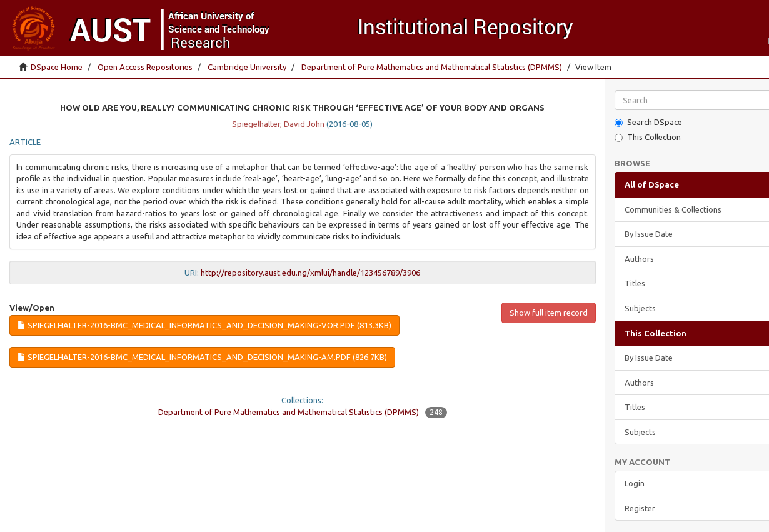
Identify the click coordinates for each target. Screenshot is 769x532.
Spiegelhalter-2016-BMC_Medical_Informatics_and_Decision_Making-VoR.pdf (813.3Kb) (204, 325)
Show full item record (549, 313)
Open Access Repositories (145, 67)
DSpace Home (57, 67)
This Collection (648, 137)
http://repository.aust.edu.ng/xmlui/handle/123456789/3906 (310, 273)
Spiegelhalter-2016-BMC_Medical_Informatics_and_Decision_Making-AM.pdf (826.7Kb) (202, 357)
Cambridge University (247, 67)
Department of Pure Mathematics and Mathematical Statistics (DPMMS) (432, 67)
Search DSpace (648, 122)
